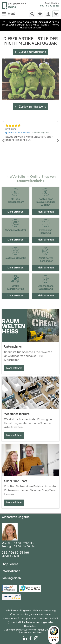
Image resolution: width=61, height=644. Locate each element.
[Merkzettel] (40, 14)
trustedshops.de (40, 133)
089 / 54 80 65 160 (15, 553)
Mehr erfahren (14, 368)
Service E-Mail (11, 556)
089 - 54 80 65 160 (50, 6)
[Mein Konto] (48, 14)
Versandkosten (20, 615)
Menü (9, 13)
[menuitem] (8, 14)
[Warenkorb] (56, 14)
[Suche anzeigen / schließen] (32, 14)
